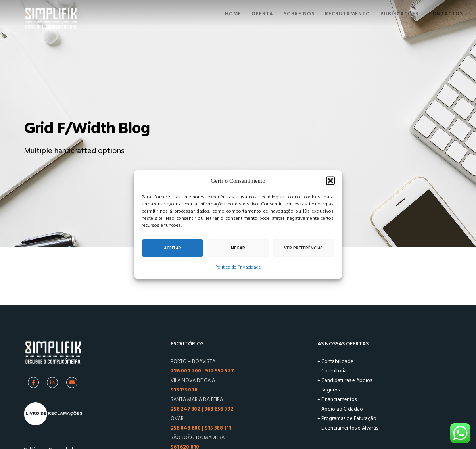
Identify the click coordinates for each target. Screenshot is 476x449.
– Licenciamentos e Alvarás (348, 428)
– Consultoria (332, 371)
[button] (330, 181)
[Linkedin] (52, 382)
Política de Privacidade (238, 267)
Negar (238, 248)
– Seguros (328, 390)
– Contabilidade (335, 361)
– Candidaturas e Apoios (345, 380)
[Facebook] (33, 382)
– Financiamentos (337, 399)
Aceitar (173, 248)
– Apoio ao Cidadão (340, 409)
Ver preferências (303, 248)
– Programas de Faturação (347, 418)
